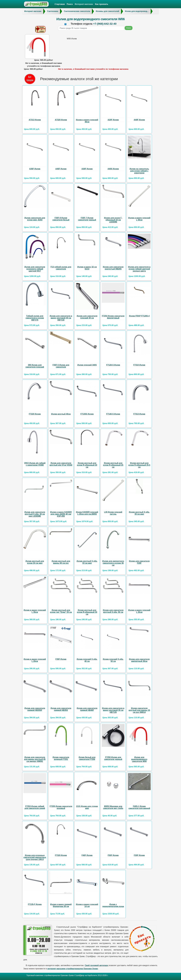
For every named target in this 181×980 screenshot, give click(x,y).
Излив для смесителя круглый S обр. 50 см (113, 611)
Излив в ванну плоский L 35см (35, 611)
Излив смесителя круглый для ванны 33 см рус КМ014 (139, 710)
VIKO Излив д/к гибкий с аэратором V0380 (35, 464)
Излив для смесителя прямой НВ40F (87, 709)
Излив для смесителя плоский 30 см (87, 317)
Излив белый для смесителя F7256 (87, 758)
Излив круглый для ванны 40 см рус (61, 562)
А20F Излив (113, 120)
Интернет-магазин (84, 4)
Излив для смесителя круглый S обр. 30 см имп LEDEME (35, 514)
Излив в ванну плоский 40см (87, 121)
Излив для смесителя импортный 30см (139, 660)
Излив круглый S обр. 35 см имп (139, 513)
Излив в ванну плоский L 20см (35, 660)
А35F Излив (35, 169)
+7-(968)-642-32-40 (105, 24)
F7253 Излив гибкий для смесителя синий (35, 807)
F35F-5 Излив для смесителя (61, 366)
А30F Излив (87, 169)
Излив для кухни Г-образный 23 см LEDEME (113, 220)
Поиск (70, 4)
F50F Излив (113, 855)
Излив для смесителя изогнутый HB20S (113, 268)
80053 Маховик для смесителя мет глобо (113, 807)
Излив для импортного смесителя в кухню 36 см (113, 563)
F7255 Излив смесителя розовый (61, 807)
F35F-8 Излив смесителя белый (61, 219)
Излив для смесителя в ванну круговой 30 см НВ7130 (61, 318)
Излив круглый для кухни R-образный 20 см (87, 465)
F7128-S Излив (113, 365)
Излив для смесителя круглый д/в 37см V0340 (61, 464)
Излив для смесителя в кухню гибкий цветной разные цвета (139, 269)
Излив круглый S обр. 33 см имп (87, 562)
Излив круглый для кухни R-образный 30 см (87, 612)
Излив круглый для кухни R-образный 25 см (113, 465)
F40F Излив (87, 855)
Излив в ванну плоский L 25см (139, 611)
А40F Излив (139, 120)
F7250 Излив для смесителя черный (113, 758)
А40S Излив (113, 169)
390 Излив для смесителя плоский (35, 366)
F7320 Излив (61, 855)
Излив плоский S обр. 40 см (87, 660)
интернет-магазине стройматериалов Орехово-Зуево (73, 969)
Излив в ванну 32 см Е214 (87, 268)
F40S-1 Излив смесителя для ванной (139, 807)
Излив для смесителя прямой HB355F (35, 709)
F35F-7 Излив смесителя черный (87, 219)
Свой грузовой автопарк (97, 965)
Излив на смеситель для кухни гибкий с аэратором (139, 171)
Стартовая (60, 4)
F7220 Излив (35, 414)
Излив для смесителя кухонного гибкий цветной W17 (35, 269)
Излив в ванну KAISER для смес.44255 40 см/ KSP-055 (61, 514)
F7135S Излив (87, 414)
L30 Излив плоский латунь (113, 513)
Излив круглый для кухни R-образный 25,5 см (139, 465)
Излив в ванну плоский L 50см (139, 219)
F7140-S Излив (113, 414)
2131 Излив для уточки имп (87, 807)
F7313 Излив (139, 414)
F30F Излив (139, 855)
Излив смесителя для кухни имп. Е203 (35, 219)
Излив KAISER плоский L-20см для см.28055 (87, 513)
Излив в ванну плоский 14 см (87, 905)
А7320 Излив (61, 120)
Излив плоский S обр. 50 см (113, 660)
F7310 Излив (139, 365)
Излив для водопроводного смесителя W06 (139, 759)
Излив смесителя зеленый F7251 (61, 758)
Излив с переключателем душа (113, 905)
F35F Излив (61, 659)
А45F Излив (61, 169)
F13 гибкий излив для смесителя (61, 268)
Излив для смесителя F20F (139, 562)
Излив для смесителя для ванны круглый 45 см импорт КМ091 (35, 759)
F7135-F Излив (35, 904)
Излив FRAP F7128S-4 (139, 316)
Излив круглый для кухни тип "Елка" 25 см (61, 611)
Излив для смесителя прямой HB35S (61, 709)
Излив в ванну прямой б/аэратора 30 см (61, 905)
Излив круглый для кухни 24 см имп (35, 562)
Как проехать (102, 4)
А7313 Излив (35, 120)
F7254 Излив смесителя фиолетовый (113, 317)
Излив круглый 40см (61, 414)
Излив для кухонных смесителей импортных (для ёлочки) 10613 (35, 857)
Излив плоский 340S (87, 365)
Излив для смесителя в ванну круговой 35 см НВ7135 (113, 710)
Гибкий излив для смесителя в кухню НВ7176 (35, 318)
